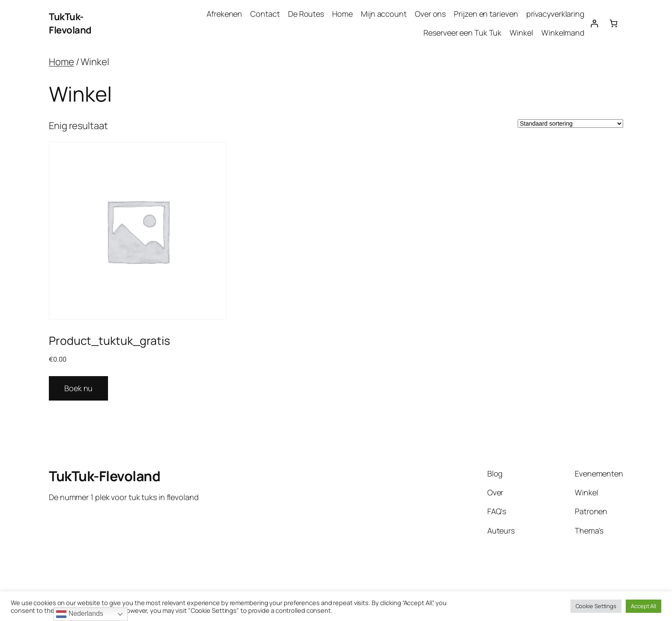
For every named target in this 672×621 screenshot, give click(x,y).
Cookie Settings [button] (596, 606)
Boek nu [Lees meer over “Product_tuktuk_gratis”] (78, 388)
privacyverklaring (555, 14)
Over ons (430, 14)
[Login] (594, 23)
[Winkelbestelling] (570, 124)
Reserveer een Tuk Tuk (462, 33)
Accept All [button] (643, 606)
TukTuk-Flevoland (70, 23)
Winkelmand (563, 33)
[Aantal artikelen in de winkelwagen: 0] (613, 23)
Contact (265, 14)
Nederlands (79, 614)
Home (342, 14)
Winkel (521, 33)
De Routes (306, 14)
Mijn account (384, 14)
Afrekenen (224, 14)
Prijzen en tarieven (486, 14)
